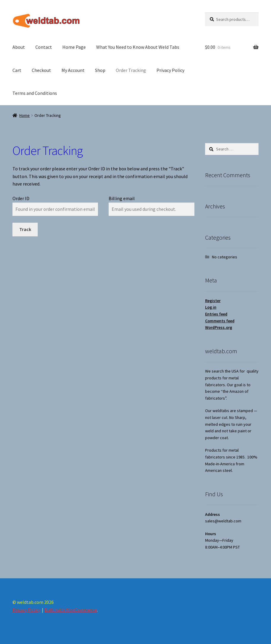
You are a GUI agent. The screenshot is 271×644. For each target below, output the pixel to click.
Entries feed (216, 314)
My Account (73, 70)
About (19, 47)
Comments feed (220, 321)
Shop (100, 70)
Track (25, 229)
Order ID (21, 198)
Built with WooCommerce (71, 610)
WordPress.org (219, 327)
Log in (211, 307)
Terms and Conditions (35, 93)
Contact (44, 47)
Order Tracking (131, 70)
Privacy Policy (170, 70)
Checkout (41, 70)
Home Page (74, 47)
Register (213, 301)
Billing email (122, 198)
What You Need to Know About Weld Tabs (138, 47)
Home (24, 115)
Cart (17, 70)
